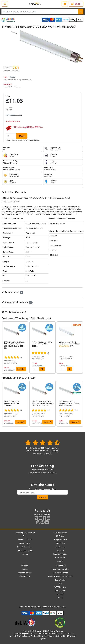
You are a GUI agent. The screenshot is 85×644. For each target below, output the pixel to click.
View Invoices (60, 547)
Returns (60, 561)
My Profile (60, 536)
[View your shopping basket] (76, 4)
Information (60, 566)
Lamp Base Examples (60, 569)
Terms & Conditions (25, 547)
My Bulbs (60, 550)
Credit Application (60, 554)
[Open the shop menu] (5, 4)
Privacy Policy (25, 576)
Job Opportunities (25, 550)
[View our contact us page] (65, 4)
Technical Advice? (14, 312)
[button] (81, 347)
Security (25, 566)
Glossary (60, 594)
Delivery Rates (25, 543)
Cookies (25, 569)
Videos (60, 598)
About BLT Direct (25, 540)
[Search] (81, 12)
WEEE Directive (60, 587)
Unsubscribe (60, 557)
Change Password (60, 540)
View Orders (60, 543)
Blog (25, 536)
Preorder (21, 369)
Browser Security (25, 573)
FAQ (60, 583)
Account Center (60, 533)
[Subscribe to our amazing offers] (42, 492)
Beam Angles (60, 580)
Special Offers (60, 591)
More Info (20, 422)
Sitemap (25, 554)
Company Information (25, 533)
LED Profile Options (60, 573)
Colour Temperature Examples (60, 576)
